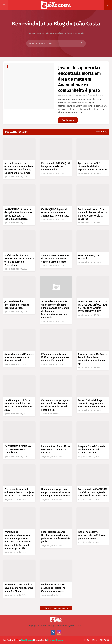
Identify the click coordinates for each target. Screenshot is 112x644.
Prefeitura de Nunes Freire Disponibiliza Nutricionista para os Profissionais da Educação (92, 214)
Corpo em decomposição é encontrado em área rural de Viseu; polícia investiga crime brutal (55, 405)
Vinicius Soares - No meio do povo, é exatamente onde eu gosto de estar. (55, 259)
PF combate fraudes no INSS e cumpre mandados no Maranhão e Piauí (55, 357)
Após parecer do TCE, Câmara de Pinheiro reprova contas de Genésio (92, 166)
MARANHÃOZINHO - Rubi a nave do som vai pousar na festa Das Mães (19, 588)
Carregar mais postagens (56, 608)
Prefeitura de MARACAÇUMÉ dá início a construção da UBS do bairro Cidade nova (93, 492)
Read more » (68, 120)
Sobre (95, 640)
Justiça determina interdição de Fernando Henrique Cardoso (17, 305)
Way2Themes (27, 640)
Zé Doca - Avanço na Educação (89, 257)
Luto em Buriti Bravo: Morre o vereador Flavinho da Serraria (56, 450)
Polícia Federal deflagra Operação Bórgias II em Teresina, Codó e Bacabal (91, 403)
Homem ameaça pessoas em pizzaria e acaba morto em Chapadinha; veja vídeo (56, 492)
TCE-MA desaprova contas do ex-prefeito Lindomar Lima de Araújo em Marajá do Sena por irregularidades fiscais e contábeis (55, 310)
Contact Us (105, 640)
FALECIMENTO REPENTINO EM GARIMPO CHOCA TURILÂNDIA (18, 450)
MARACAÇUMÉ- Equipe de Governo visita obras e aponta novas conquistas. (55, 212)
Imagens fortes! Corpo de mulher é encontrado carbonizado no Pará (92, 450)
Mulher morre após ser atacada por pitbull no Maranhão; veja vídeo (53, 588)
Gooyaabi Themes (55, 640)
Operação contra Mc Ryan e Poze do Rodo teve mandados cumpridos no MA (92, 359)
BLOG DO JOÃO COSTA (69, 95)
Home (87, 640)
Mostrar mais (101, 132)
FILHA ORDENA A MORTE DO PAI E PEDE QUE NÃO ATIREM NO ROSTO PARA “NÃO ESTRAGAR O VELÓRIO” (92, 306)
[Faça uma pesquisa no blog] (56, 43)
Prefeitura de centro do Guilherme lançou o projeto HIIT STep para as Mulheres (19, 492)
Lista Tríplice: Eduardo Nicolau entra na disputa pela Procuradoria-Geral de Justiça (56, 537)
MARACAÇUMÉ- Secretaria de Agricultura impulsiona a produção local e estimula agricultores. (18, 214)
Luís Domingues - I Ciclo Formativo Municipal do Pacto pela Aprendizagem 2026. (18, 405)
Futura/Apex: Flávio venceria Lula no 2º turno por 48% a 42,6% (91, 535)
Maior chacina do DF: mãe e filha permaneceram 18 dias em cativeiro (19, 357)
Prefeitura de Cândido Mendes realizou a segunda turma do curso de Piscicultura (19, 260)
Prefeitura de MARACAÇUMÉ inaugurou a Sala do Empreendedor (56, 166)
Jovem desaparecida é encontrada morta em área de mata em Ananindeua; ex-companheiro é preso (80, 79)
